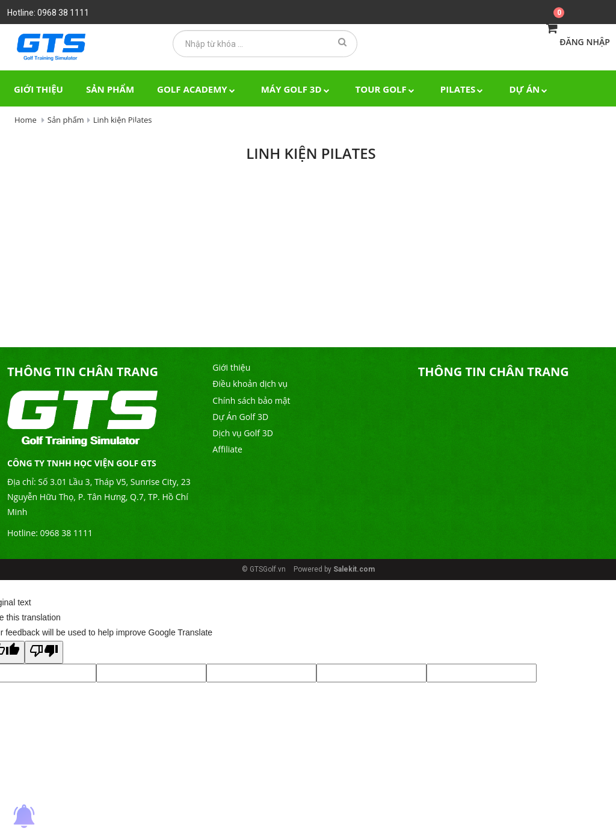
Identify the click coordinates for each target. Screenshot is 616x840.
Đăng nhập (585, 42)
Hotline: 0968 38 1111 (48, 13)
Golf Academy (198, 89)
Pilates (464, 89)
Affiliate (227, 449)
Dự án (530, 89)
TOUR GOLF (387, 89)
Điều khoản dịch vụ (250, 384)
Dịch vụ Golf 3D (242, 433)
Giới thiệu (38, 89)
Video (87, 126)
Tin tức (32, 126)
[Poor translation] (44, 652)
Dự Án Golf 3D (240, 417)
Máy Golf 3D (297, 89)
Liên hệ (141, 126)
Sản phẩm (110, 89)
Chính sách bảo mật (251, 400)
